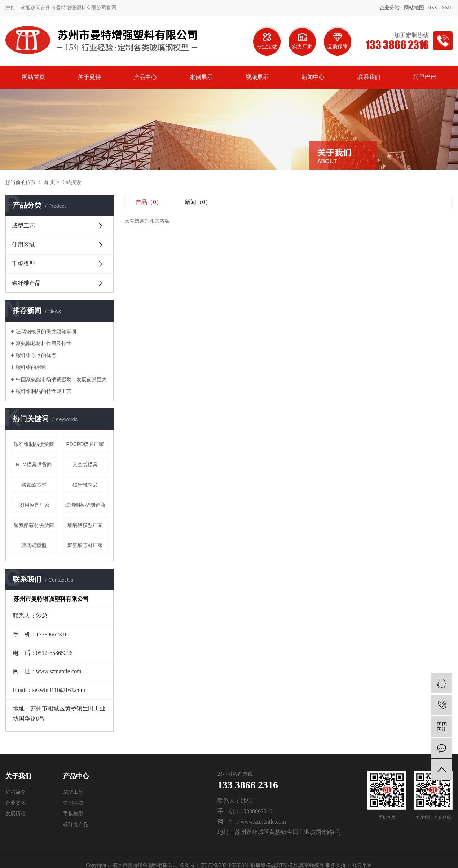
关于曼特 (89, 77)
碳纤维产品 (26, 283)
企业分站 (389, 8)
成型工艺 (23, 226)
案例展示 (201, 77)
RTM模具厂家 (34, 505)
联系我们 (369, 77)
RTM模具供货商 (34, 464)
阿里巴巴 (425, 77)
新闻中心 (313, 77)
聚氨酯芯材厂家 (85, 545)
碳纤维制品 (85, 485)
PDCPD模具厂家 (85, 444)
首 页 (49, 182)
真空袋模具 (85, 464)
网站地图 (414, 8)
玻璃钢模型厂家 (85, 525)
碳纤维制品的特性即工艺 (44, 391)
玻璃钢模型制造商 (85, 505)
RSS (433, 8)
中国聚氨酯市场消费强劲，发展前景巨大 (61, 379)
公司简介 (16, 792)
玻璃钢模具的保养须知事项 (46, 331)
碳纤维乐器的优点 (36, 355)
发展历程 (16, 814)
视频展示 (257, 77)
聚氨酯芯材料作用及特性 (44, 343)
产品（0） (149, 202)
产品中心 (145, 77)
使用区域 (23, 245)
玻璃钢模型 (34, 545)
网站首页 (34, 77)
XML (447, 8)
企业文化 (16, 803)
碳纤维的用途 (31, 367)
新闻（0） (198, 202)
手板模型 (23, 264)
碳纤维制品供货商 (34, 444)
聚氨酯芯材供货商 (34, 525)
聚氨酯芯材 (34, 485)
